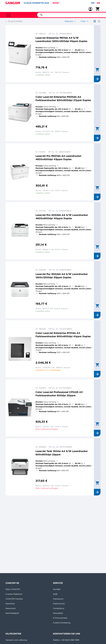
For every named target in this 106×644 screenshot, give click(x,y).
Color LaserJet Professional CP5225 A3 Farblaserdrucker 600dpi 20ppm (59, 394)
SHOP (56, 3)
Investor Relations (14, 594)
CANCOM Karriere (14, 599)
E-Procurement (60, 618)
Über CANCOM (13, 589)
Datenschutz (59, 604)
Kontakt (57, 589)
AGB (55, 594)
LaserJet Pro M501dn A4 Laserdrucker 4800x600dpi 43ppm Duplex (58, 158)
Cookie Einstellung (62, 623)
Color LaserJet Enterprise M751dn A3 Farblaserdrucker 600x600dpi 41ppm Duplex (63, 335)
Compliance (59, 608)
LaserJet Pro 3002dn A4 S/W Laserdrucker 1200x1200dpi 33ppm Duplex (62, 276)
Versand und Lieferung (16, 640)
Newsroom (11, 608)
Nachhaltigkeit (12, 613)
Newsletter (58, 613)
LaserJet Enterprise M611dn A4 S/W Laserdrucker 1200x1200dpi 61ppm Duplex (61, 39)
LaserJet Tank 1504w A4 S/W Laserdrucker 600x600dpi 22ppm (62, 453)
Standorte (10, 604)
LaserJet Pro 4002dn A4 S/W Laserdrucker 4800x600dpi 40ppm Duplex (62, 217)
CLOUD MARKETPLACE (36, 3)
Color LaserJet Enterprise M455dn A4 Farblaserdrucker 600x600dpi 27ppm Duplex (63, 99)
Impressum (58, 599)
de (98, 3)
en (93, 3)
